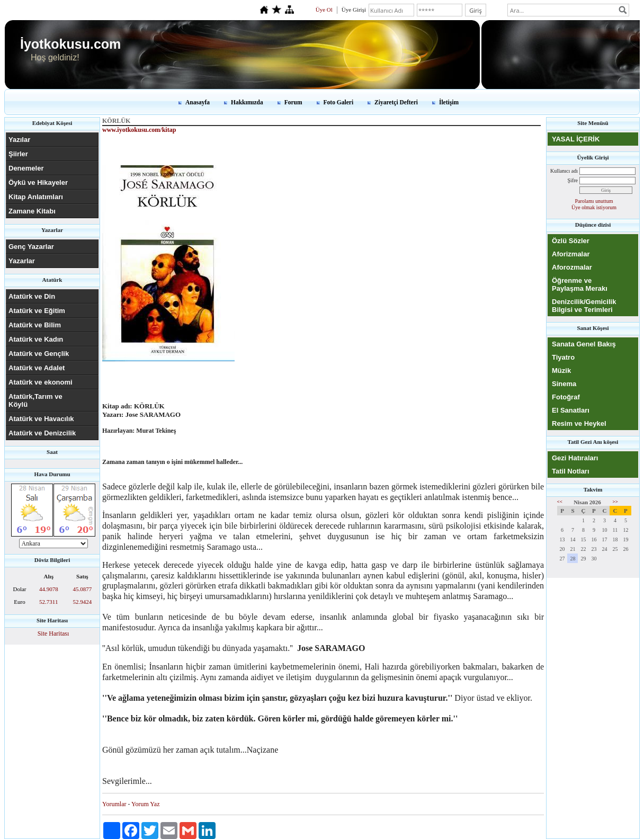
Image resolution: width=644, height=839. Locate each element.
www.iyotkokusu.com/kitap (139, 130)
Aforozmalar (572, 267)
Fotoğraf (566, 397)
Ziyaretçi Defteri (396, 102)
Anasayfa (198, 102)
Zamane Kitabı (32, 211)
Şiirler (18, 154)
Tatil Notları (571, 471)
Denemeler (26, 168)
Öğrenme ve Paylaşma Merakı (580, 284)
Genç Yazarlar (31, 247)
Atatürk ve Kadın (36, 339)
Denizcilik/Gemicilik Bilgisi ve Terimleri (584, 306)
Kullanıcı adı (564, 171)
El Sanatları (571, 410)
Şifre (573, 180)
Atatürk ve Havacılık (41, 419)
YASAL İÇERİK (576, 139)
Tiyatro (563, 357)
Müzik (561, 371)
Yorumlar (114, 804)
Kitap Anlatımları (36, 197)
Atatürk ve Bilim (35, 325)
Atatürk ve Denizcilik (42, 433)
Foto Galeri (339, 102)
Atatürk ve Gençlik (39, 354)
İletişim (449, 102)
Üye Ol (324, 10)
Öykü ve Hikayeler (38, 182)
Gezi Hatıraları (575, 458)
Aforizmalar (571, 254)
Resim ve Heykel (579, 423)
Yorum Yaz (145, 804)
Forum (293, 102)
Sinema (564, 384)
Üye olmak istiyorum (594, 207)
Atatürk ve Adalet (37, 368)
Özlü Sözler (571, 241)
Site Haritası (53, 633)
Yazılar (19, 140)
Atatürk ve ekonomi (41, 382)
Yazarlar (22, 261)
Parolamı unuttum (594, 201)
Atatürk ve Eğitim (37, 311)
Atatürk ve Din (32, 296)
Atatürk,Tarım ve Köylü (35, 400)
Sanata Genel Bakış (584, 344)
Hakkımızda (247, 102)
